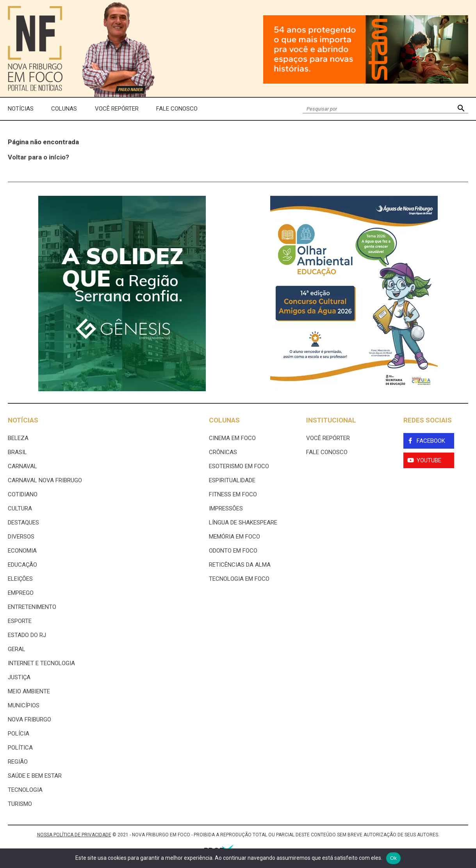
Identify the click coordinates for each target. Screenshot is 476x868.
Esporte (20, 621)
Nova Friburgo (29, 719)
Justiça (19, 677)
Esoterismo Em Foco (239, 466)
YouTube (429, 460)
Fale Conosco (177, 109)
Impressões (226, 508)
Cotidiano (23, 494)
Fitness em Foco (233, 494)
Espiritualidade (232, 480)
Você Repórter (117, 109)
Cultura (20, 508)
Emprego (21, 593)
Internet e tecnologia (41, 663)
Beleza (18, 438)
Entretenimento (32, 607)
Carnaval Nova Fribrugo (45, 480)
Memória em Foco (234, 537)
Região (18, 762)
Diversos (21, 537)
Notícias (21, 109)
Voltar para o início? (38, 157)
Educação (22, 565)
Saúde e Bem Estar (35, 776)
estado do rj (27, 635)
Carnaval (22, 466)
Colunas (64, 109)
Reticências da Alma (240, 565)
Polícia (19, 734)
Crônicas (223, 452)
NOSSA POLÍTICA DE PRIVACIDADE (74, 835)
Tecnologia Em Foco (239, 579)
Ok (393, 858)
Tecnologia (25, 790)
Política (20, 748)
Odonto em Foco (233, 551)
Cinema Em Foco (232, 438)
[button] (461, 109)
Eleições (20, 579)
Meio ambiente (29, 691)
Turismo (20, 804)
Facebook (431, 441)
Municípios (24, 705)
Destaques (23, 523)
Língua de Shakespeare (243, 523)
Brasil (17, 452)
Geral (17, 649)
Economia (22, 551)
